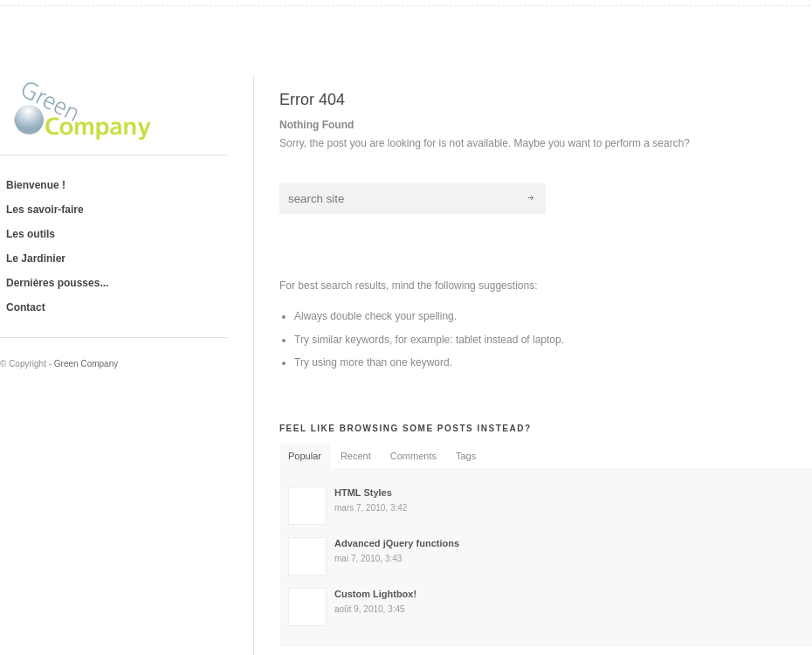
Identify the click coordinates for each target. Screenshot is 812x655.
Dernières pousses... (57, 283)
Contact (26, 307)
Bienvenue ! (36, 185)
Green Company (86, 364)
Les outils (31, 234)
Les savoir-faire (45, 210)
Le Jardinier (36, 259)
